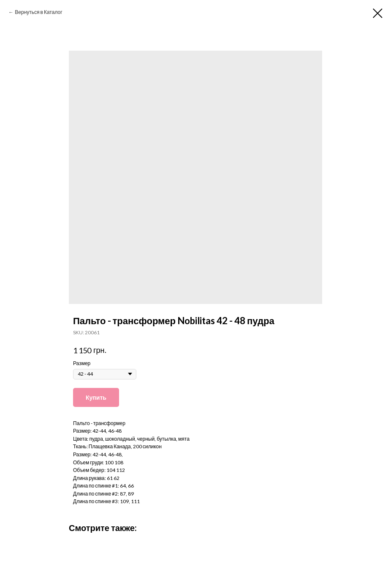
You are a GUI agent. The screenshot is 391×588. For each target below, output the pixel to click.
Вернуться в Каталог (38, 12)
